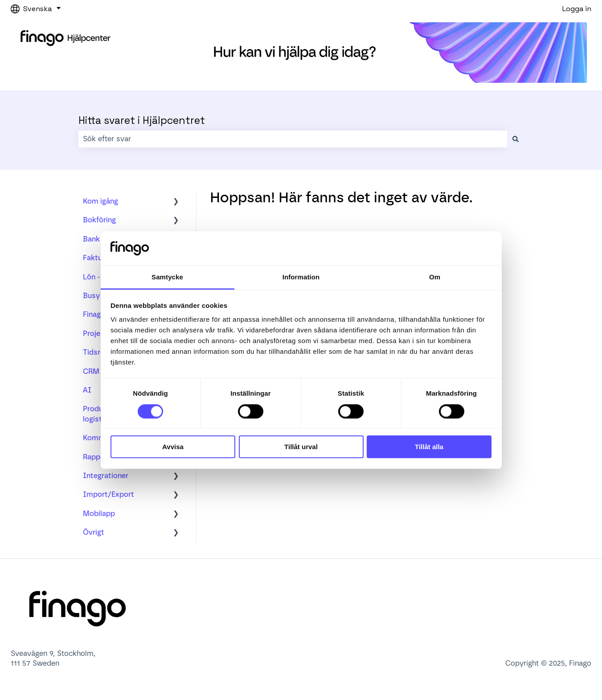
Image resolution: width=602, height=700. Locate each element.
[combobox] (293, 139)
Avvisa (173, 447)
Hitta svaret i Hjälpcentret (142, 120)
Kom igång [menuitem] (100, 201)
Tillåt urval (301, 447)
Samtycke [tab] (167, 277)
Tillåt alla (429, 447)
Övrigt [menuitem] (94, 532)
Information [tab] (301, 277)
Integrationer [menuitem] (106, 476)
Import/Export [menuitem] (109, 494)
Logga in (577, 9)
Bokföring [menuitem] (99, 220)
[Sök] (516, 139)
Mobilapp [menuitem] (99, 514)
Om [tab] (435, 277)
